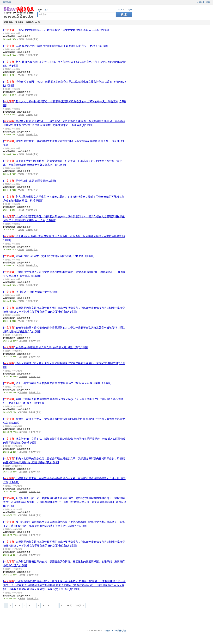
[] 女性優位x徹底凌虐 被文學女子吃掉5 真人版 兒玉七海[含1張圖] (46, 347)
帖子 (40, 10)
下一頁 (78, 605)
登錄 (208, 2)
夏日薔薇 (23, 341)
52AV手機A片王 (119, 631)
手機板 (107, 631)
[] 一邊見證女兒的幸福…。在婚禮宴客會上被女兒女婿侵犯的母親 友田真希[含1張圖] (57, 30)
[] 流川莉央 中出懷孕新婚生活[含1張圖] (31, 292)
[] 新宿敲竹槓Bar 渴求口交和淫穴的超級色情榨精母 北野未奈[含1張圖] (49, 256)
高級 (130, 10)
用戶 (46, 10)
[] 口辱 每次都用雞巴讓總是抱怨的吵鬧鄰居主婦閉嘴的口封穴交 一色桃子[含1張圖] (56, 46)
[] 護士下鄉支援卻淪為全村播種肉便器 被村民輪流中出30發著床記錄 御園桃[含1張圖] (57, 383)
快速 (121, 10)
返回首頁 (7, 2)
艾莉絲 (21, 39)
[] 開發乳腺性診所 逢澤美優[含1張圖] (30, 181)
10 (48, 605)
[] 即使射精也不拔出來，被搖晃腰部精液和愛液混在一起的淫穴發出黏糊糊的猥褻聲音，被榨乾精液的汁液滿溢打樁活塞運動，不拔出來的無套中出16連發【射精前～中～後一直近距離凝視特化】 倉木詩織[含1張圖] (65, 502)
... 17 (55, 605)
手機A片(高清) (32, 39)
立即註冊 (201, 2)
